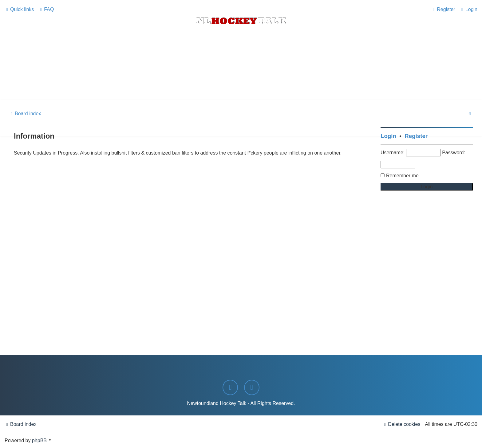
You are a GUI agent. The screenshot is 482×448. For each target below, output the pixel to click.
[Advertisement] (241, 83)
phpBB (39, 440)
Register (416, 136)
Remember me (402, 176)
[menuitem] (46, 10)
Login (388, 136)
